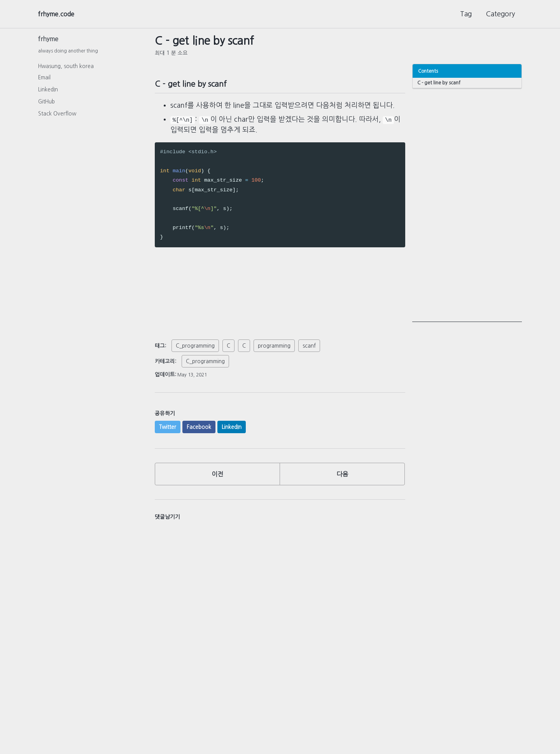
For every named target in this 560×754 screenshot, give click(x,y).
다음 (342, 476)
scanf (309, 346)
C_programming (195, 346)
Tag (466, 14)
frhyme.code (59, 14)
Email (44, 80)
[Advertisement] (467, 206)
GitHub (46, 104)
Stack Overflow (57, 116)
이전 (217, 476)
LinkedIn (48, 92)
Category (500, 14)
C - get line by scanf (440, 83)
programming (274, 346)
